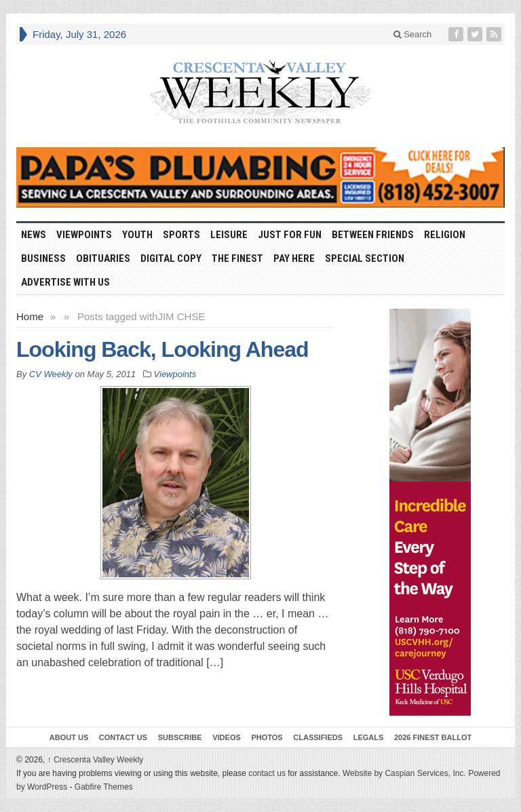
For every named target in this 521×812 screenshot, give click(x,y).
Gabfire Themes (104, 787)
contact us (267, 773)
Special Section (365, 258)
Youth (137, 235)
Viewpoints (84, 235)
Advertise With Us (65, 282)
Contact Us (123, 737)
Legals (369, 737)
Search (413, 34)
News (34, 235)
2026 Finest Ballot (433, 737)
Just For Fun (290, 235)
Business (43, 258)
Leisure (229, 235)
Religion (445, 235)
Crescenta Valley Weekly (96, 760)
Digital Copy (171, 258)
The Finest (237, 258)
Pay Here (294, 258)
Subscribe (180, 737)
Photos (267, 737)
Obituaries (103, 258)
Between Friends (373, 235)
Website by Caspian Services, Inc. (404, 773)
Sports (181, 235)
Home (30, 316)
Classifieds (318, 737)
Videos (227, 737)
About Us (69, 737)
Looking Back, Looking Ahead (162, 349)
